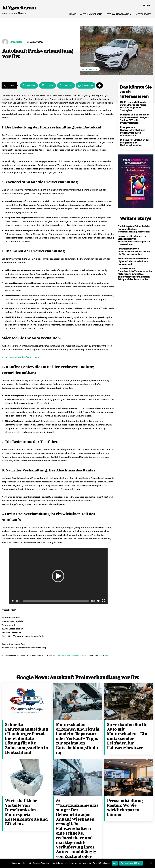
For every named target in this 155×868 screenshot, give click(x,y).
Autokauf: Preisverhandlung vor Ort (73, 655)
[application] (58, 576)
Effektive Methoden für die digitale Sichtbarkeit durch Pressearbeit (135, 238)
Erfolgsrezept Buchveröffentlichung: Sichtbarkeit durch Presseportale (131, 117)
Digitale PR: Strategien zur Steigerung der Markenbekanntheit (133, 127)
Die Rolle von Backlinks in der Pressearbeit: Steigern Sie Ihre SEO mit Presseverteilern (135, 107)
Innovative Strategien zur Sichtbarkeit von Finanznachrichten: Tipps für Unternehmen (132, 222)
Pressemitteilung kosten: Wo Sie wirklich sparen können (129, 789)
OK (115, 863)
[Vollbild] (104, 601)
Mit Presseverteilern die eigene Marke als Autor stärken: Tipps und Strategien (135, 98)
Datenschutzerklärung (131, 863)
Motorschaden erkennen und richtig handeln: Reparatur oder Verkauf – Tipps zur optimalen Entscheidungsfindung (78, 730)
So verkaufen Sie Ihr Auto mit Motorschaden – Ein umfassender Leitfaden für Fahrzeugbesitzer (129, 729)
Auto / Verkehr (90, 69)
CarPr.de (108, 655)
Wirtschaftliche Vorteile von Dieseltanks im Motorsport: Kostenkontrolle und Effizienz (26, 793)
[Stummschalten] (99, 601)
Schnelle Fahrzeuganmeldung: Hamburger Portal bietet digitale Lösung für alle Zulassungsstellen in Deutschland (23, 732)
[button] (146, 5)
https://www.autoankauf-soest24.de (20, 357)
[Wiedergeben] (13, 601)
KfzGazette (16, 42)
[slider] (56, 601)
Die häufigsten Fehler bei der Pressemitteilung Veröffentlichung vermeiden (135, 212)
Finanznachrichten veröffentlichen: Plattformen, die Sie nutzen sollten (135, 232)
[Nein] (151, 863)
